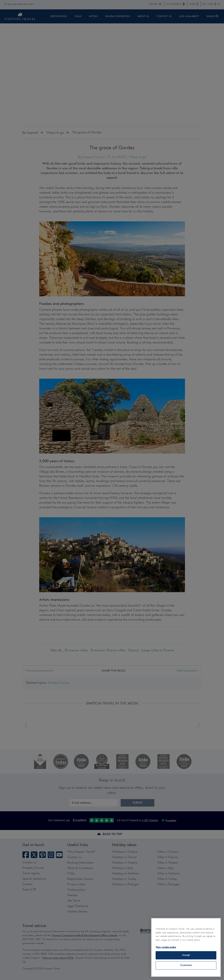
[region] (186, 947)
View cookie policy (166, 947)
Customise (186, 965)
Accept (186, 955)
